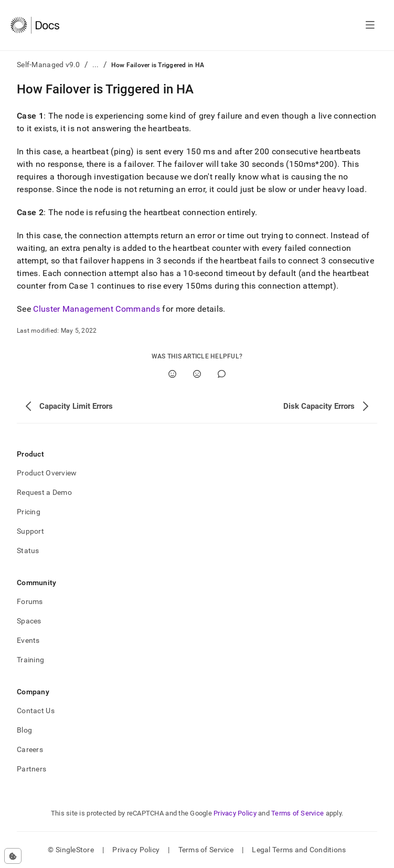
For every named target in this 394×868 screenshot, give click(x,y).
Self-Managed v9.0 (49, 65)
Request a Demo (44, 492)
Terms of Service (297, 813)
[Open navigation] (370, 25)
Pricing (29, 512)
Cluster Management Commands (97, 309)
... (96, 65)
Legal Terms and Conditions (299, 850)
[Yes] (172, 374)
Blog (24, 730)
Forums (30, 601)
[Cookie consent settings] (13, 856)
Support (30, 531)
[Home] (35, 25)
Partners (31, 769)
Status (28, 551)
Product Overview (47, 473)
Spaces (29, 621)
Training (30, 660)
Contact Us (36, 711)
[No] (197, 374)
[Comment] (222, 374)
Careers (30, 749)
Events (28, 640)
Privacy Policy (235, 813)
